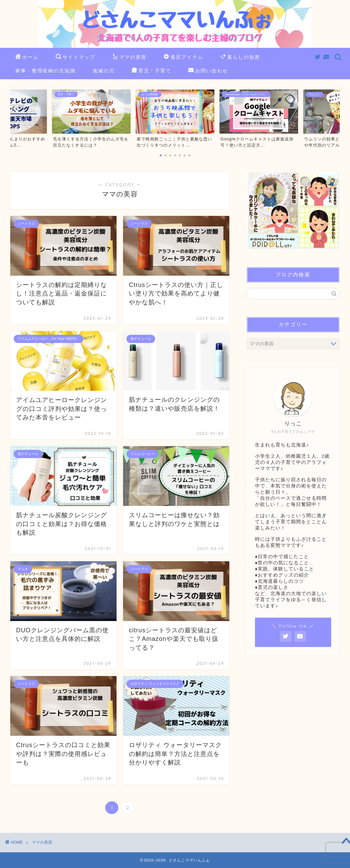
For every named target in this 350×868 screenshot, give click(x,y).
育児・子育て (151, 71)
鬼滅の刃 (104, 71)
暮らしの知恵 (240, 57)
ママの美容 (130, 57)
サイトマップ (76, 57)
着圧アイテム (184, 57)
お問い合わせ (208, 71)
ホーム (27, 57)
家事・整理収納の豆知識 (45, 71)
